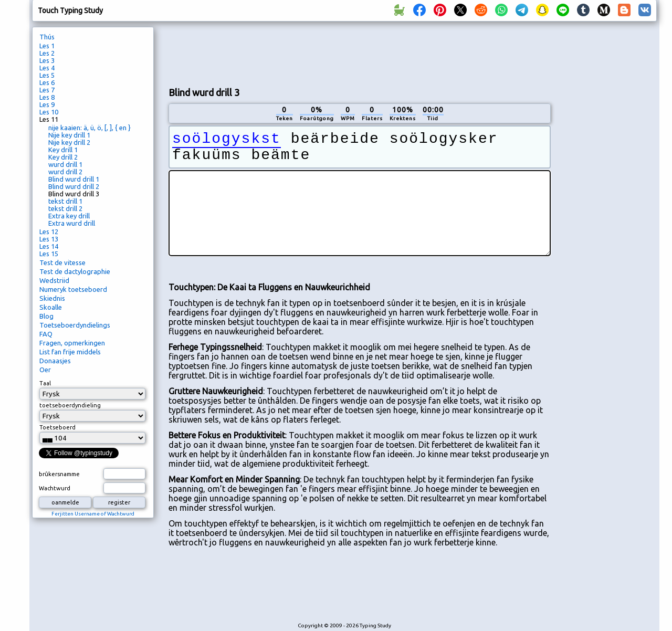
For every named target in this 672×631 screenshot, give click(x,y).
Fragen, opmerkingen (72, 343)
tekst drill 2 (65, 208)
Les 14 (49, 246)
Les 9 (47, 104)
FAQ (46, 334)
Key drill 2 (63, 157)
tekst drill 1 (65, 201)
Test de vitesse (62, 262)
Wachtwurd (55, 488)
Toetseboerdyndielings (75, 325)
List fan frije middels (70, 352)
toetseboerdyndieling (70, 405)
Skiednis (52, 298)
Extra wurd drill (72, 223)
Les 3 (47, 60)
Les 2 (47, 53)
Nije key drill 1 (69, 135)
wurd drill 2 (65, 172)
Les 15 (49, 254)
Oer (45, 370)
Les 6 (47, 82)
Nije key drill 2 (69, 142)
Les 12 (49, 232)
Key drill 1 (63, 150)
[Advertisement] (360, 53)
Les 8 (47, 97)
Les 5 (47, 75)
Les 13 (49, 239)
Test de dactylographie (75, 271)
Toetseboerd (57, 427)
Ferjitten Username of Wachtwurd (93, 514)
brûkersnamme (59, 474)
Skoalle (51, 307)
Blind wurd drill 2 (74, 186)
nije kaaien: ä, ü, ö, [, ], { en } (90, 128)
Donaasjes (55, 361)
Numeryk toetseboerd (73, 289)
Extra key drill (69, 216)
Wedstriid (54, 280)
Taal (45, 383)
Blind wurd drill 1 (74, 179)
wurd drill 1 (65, 164)
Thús (47, 37)
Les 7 (47, 90)
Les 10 (49, 112)
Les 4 (47, 68)
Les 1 (47, 46)
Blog (46, 316)
